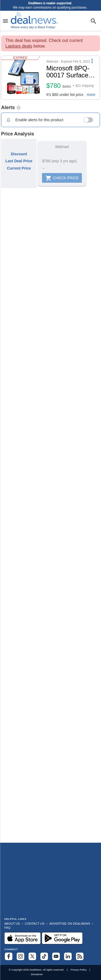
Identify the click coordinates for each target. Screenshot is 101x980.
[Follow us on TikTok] (44, 956)
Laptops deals (19, 46)
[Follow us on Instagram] (20, 956)
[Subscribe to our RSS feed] (80, 956)
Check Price (62, 178)
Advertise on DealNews (70, 924)
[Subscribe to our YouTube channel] (56, 956)
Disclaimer (37, 974)
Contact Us (35, 924)
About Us (12, 924)
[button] (50, 78)
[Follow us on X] (32, 956)
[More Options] (92, 61)
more (91, 95)
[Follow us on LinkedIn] (68, 956)
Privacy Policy (79, 970)
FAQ (7, 928)
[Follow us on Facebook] (9, 956)
